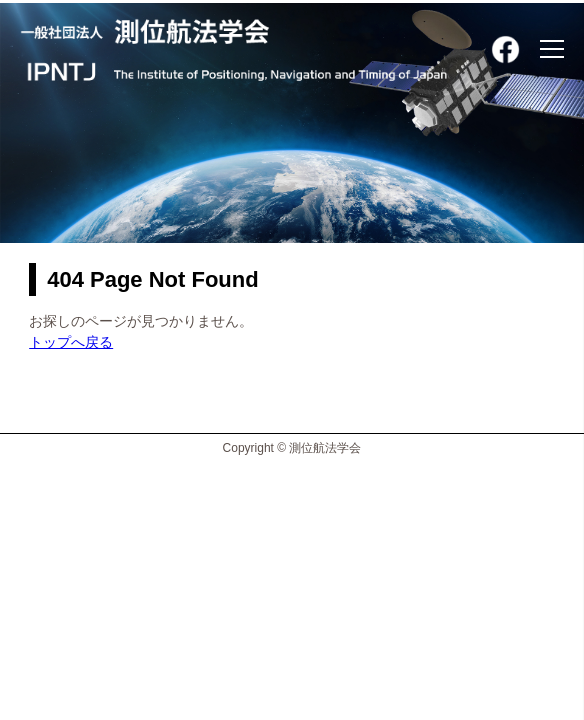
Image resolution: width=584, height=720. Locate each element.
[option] (292, 121)
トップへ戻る (71, 342)
